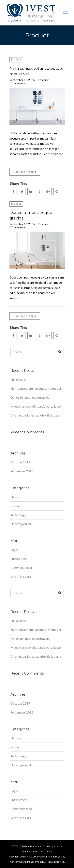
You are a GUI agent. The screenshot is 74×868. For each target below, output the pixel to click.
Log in (15, 550)
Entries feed (19, 559)
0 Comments (17, 83)
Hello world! (19, 379)
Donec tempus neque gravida (31, 215)
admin (46, 80)
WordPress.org (21, 576)
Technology (18, 515)
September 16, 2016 (22, 80)
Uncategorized (21, 524)
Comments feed (21, 568)
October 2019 (20, 462)
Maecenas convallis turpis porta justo (36, 406)
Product (16, 60)
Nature (15, 497)
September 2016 (22, 471)
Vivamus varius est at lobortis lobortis (36, 415)
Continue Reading (25, 172)
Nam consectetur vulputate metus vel (37, 71)
